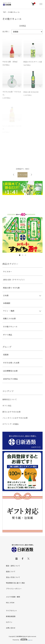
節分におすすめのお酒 (11, 412)
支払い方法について (13, 577)
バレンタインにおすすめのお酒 (15, 418)
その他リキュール (14, 12)
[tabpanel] (22, 233)
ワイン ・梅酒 (9, 311)
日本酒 (6, 295)
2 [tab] (23, 255)
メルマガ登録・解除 (13, 597)
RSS (7, 603)
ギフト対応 (7, 406)
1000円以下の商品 (10, 379)
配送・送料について (13, 566)
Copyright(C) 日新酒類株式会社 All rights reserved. (23, 636)
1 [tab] (20, 255)
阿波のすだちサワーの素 (33, 62)
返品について (11, 571)
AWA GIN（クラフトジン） (14, 280)
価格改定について (10, 399)
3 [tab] (25, 255)
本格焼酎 (7, 303)
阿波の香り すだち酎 (11, 288)
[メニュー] (41, 4)
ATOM (12, 603)
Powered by (22, 639)
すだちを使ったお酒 (11, 363)
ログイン (9, 622)
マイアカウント (11, 611)
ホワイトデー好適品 (10, 424)
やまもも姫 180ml (10, 62)
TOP (4, 12)
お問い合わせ (11, 628)
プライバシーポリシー (14, 589)
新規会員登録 (11, 616)
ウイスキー (7, 272)
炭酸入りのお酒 (9, 318)
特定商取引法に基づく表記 (15, 583)
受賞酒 (6, 355)
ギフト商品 (7, 335)
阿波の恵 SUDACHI (31, 92)
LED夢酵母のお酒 (10, 371)
